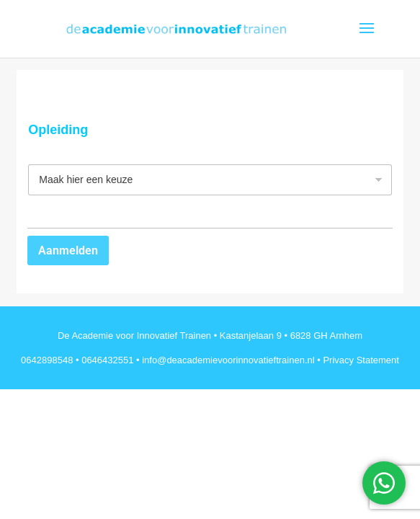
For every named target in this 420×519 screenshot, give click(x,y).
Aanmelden (68, 250)
